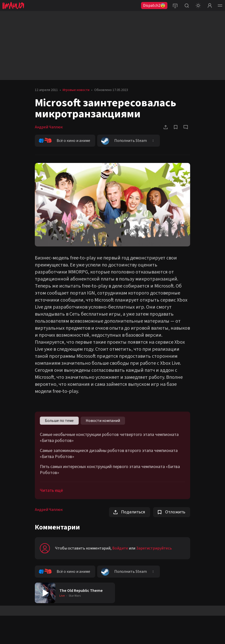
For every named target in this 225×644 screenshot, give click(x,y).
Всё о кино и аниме (65, 141)
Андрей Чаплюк (49, 127)
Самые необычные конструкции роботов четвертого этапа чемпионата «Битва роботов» (109, 438)
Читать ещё (51, 490)
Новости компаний (103, 421)
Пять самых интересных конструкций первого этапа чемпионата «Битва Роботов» (110, 470)
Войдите (120, 548)
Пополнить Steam (124, 141)
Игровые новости (76, 90)
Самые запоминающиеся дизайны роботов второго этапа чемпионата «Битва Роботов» (109, 454)
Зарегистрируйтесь (154, 548)
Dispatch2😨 (154, 6)
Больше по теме (59, 421)
